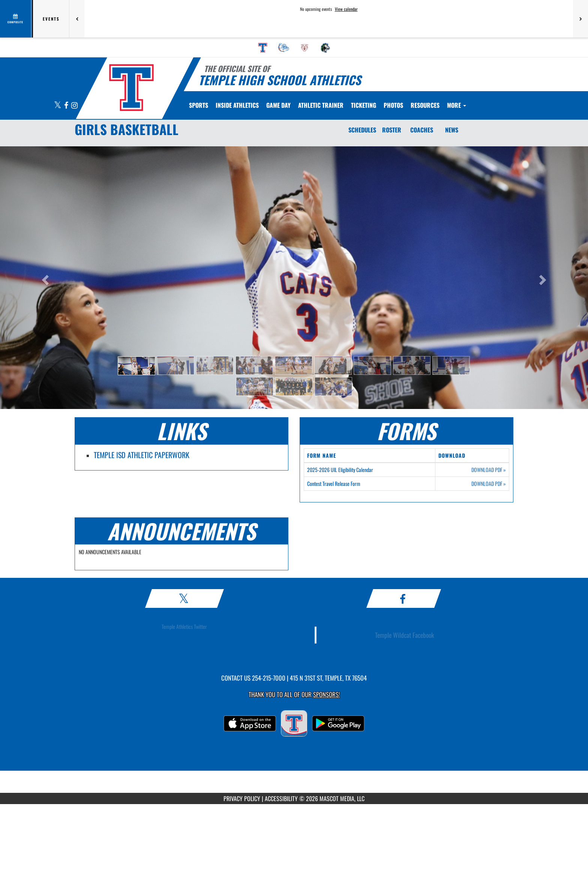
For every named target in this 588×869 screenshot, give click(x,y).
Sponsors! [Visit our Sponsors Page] (326, 694)
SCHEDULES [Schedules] (362, 130)
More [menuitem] (457, 105)
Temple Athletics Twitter (184, 626)
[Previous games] (77, 19)
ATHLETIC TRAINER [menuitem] (321, 105)
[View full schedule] (16, 19)
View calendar (346, 9)
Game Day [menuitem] (278, 105)
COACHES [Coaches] (422, 130)
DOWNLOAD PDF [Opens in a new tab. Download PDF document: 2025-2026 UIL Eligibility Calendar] (489, 470)
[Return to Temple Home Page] (131, 87)
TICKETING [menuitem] (364, 105)
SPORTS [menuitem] (199, 105)
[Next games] (580, 19)
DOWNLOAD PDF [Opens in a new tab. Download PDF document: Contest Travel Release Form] (489, 484)
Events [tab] (51, 19)
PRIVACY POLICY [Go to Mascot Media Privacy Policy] (242, 798)
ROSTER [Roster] (392, 130)
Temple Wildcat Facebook (405, 635)
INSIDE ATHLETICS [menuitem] (237, 105)
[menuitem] (263, 48)
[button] (136, 366)
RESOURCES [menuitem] (425, 105)
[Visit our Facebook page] (67, 106)
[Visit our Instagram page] (74, 106)
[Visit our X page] (58, 106)
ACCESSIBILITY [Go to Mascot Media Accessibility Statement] (281, 798)
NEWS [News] (452, 130)
